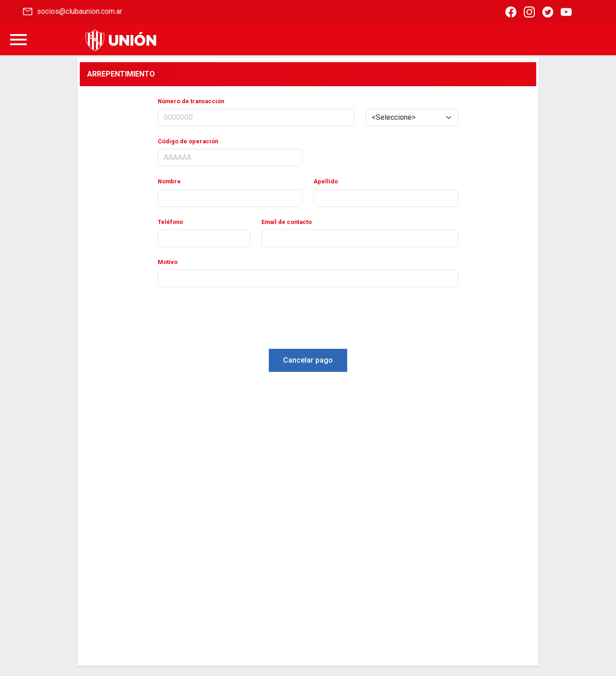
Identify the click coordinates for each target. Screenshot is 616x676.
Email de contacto (287, 222)
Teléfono (170, 222)
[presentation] (308, 320)
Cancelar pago (308, 360)
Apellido (326, 181)
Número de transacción (191, 101)
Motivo (168, 262)
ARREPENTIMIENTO (121, 74)
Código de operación (188, 141)
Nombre (169, 181)
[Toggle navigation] (18, 40)
